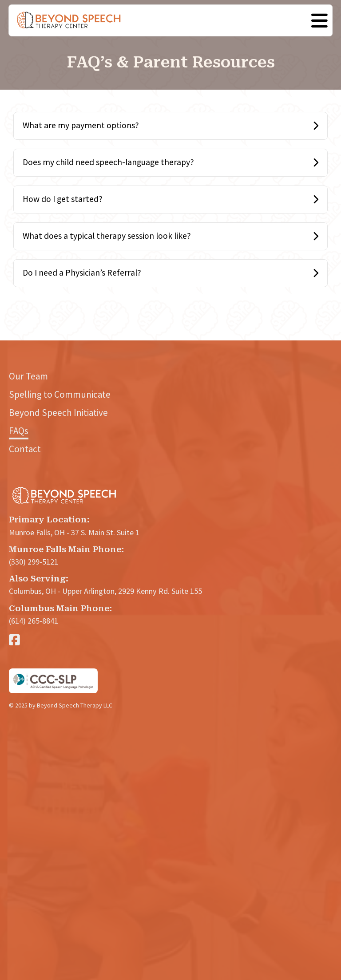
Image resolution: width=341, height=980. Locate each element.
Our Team (28, 376)
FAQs (19, 431)
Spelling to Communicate (60, 394)
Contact (25, 449)
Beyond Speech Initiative (58, 413)
